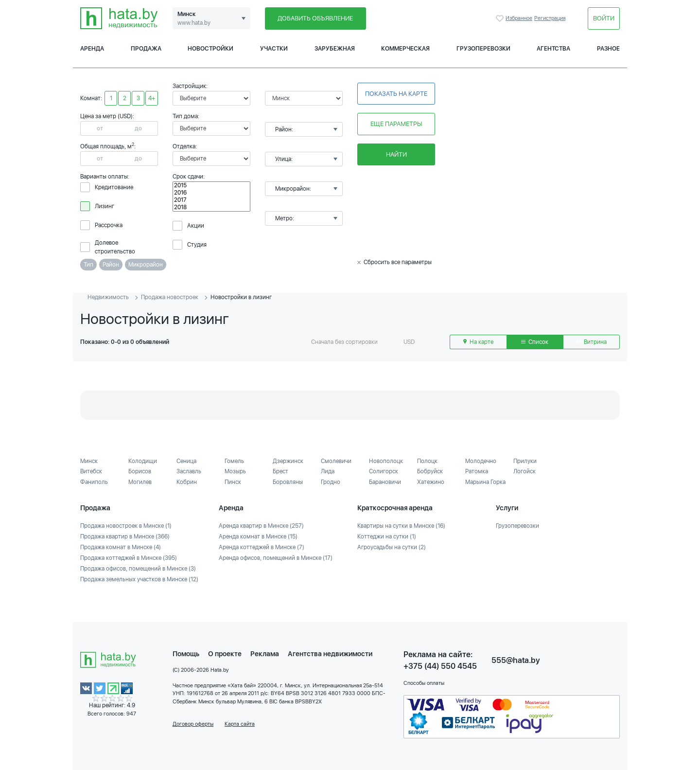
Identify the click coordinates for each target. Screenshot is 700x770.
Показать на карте (396, 94)
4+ (152, 98)
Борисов (140, 471)
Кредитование (114, 187)
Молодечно (481, 461)
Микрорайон (146, 265)
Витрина (592, 342)
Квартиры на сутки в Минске (401, 526)
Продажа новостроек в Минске (126, 526)
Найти (396, 154)
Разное (608, 49)
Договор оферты (193, 724)
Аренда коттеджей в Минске (262, 547)
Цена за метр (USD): (107, 116)
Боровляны (288, 482)
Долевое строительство (115, 247)
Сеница (186, 461)
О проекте (225, 654)
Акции (196, 226)
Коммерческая (405, 49)
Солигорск (384, 471)
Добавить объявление (315, 18)
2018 (211, 207)
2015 (211, 186)
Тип (88, 265)
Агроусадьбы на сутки (392, 547)
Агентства (553, 49)
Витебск (91, 471)
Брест (280, 471)
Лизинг (105, 206)
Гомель (234, 461)
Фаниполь (94, 482)
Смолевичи (336, 461)
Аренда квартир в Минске (261, 526)
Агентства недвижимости (330, 654)
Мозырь (235, 471)
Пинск (233, 482)
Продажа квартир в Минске (125, 537)
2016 (211, 193)
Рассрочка (109, 225)
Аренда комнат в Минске (258, 537)
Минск (89, 461)
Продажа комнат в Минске (121, 547)
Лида (328, 471)
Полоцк (427, 461)
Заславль (189, 471)
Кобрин (187, 482)
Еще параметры (396, 124)
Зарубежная (335, 49)
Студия (197, 245)
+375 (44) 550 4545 (440, 666)
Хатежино (431, 482)
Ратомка (477, 471)
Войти (604, 18)
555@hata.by (516, 660)
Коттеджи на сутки (387, 537)
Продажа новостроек (170, 297)
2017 (211, 200)
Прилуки (525, 461)
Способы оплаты (424, 683)
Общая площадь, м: (108, 146)
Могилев (140, 482)
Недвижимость (108, 297)
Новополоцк (386, 461)
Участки (274, 49)
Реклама (265, 654)
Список (535, 342)
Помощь (186, 654)
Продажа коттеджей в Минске (129, 558)
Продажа (146, 49)
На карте (478, 342)
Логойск (525, 471)
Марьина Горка (485, 482)
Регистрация (550, 18)
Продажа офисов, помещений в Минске (138, 569)
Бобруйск (430, 471)
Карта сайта (240, 724)
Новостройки (210, 49)
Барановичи (385, 482)
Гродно (331, 482)
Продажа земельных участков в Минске (139, 579)
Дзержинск (288, 461)
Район (111, 265)
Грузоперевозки (483, 49)
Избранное (501, 18)
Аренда (92, 49)
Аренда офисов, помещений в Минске (276, 558)
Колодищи (143, 461)
